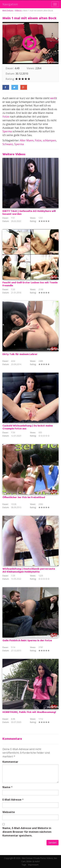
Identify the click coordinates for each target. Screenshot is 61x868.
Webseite (9, 812)
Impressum (33, 865)
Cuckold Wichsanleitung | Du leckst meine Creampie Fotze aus (28, 427)
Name (6, 787)
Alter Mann (27, 140)
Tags (24, 865)
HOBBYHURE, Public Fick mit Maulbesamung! (29, 712)
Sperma (7, 131)
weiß (53, 98)
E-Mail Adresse (12, 800)
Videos (18, 11)
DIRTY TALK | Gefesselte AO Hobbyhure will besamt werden (29, 213)
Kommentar (10, 762)
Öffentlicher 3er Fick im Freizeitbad (24, 497)
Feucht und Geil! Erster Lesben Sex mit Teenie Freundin (30, 284)
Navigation (10, 4)
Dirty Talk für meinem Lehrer (20, 354)
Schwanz (8, 144)
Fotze (6, 117)
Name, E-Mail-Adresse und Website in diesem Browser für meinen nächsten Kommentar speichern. (27, 832)
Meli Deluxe (8, 11)
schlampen (49, 140)
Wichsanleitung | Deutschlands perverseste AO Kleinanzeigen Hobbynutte (29, 570)
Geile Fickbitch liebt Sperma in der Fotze (27, 641)
